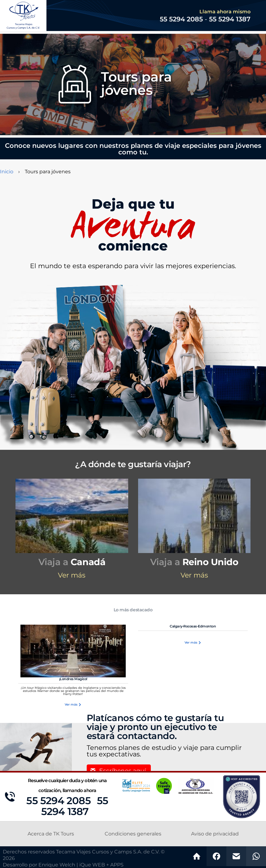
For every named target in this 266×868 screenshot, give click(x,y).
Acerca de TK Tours (51, 834)
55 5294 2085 (58, 801)
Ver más (72, 575)
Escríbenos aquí (122, 771)
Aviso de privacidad (215, 834)
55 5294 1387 (230, 19)
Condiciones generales (133, 834)
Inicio (7, 172)
